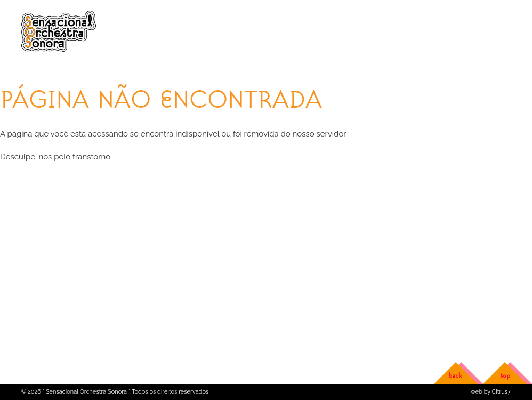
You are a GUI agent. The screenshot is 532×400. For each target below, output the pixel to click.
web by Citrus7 (491, 392)
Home (31, 69)
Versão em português (480, 15)
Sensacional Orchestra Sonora (60, 32)
